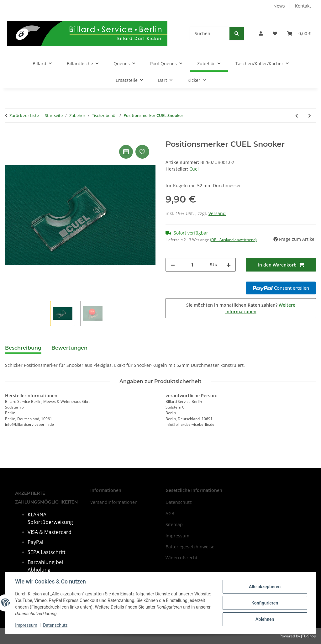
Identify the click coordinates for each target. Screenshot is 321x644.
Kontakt (303, 6)
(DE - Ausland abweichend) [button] (233, 240)
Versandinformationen (114, 502)
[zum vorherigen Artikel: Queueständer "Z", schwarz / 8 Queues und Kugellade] (297, 116)
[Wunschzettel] (275, 33)
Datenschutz (55, 625)
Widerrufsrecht (182, 558)
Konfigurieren (264, 603)
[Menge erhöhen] (229, 265)
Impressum (26, 625)
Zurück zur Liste (24, 115)
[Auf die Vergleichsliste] (126, 152)
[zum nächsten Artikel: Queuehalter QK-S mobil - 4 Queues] (310, 116)
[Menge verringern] (173, 265)
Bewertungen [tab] (69, 348)
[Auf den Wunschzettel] (142, 152)
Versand (217, 213)
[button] (261, 33)
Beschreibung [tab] (23, 348)
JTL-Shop (308, 636)
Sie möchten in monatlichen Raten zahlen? (241, 308)
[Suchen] (210, 33)
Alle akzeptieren (264, 587)
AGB (170, 513)
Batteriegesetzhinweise (190, 547)
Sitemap (174, 524)
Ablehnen (264, 619)
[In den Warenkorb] (10, 136)
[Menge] (192, 265)
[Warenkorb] (299, 33)
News (279, 6)
